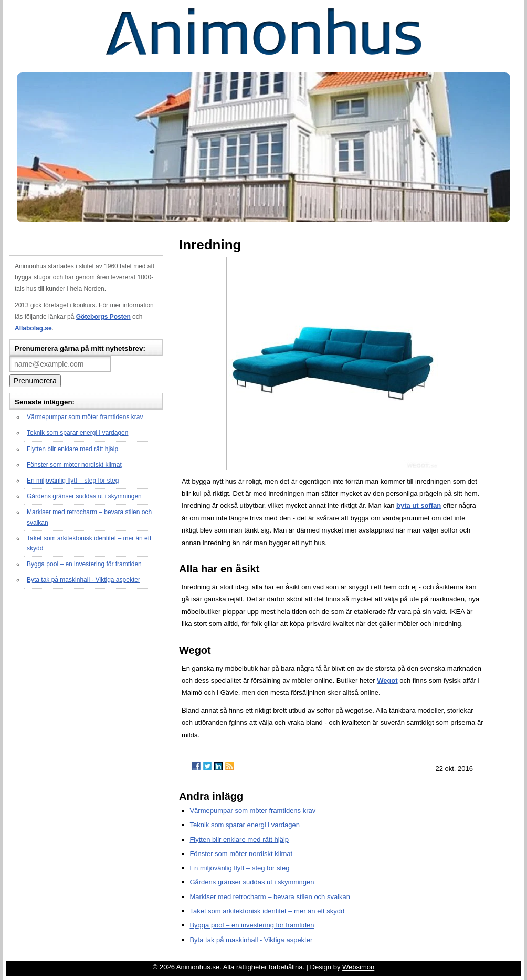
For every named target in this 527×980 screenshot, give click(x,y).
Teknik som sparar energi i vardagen (77, 433)
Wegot (387, 680)
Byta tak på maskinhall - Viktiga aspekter (83, 580)
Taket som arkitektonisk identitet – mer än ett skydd (267, 911)
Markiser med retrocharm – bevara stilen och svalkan (270, 897)
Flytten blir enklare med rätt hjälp (72, 449)
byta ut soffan (419, 505)
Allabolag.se (33, 328)
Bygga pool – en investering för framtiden (84, 564)
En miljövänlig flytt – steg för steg (73, 481)
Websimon (358, 967)
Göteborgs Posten (103, 317)
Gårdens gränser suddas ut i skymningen (84, 496)
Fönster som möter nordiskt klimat (74, 465)
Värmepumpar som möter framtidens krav (85, 417)
